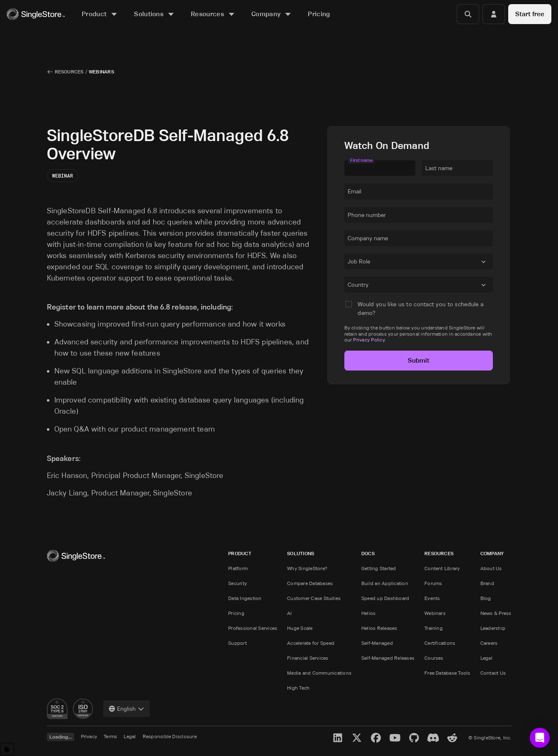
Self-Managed (377, 643)
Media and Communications (319, 673)
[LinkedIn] (338, 738)
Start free (530, 14)
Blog (486, 598)
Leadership (493, 628)
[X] (357, 738)
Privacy (89, 736)
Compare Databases (310, 583)
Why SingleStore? (307, 568)
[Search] (468, 14)
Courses (434, 658)
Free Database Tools (447, 673)
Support (238, 643)
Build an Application (385, 583)
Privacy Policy (369, 340)
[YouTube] (395, 738)
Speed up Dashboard (385, 598)
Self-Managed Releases (388, 658)
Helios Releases (379, 628)
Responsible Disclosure (170, 736)
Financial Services (308, 658)
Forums (433, 583)
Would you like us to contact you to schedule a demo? (420, 308)
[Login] (494, 14)
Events (432, 598)
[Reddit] (452, 738)
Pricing (236, 613)
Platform (238, 568)
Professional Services (253, 628)
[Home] (36, 14)
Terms (110, 736)
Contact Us (493, 673)
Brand (487, 583)
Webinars (435, 613)
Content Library (442, 568)
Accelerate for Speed (311, 643)
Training (434, 628)
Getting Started (379, 568)
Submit (419, 360)
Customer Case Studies (314, 598)
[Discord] (433, 738)
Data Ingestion (245, 598)
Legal (486, 658)
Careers (489, 643)
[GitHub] (414, 738)
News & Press (496, 613)
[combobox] (349, 263)
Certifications (440, 643)
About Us (491, 568)
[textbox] (380, 168)
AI (289, 613)
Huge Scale (300, 628)
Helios (368, 613)
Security (238, 583)
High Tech (298, 688)
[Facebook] (376, 738)
